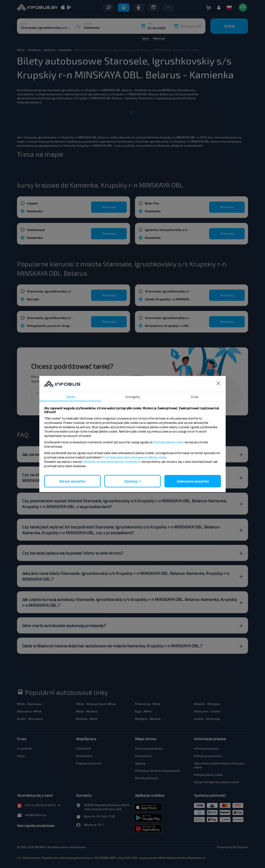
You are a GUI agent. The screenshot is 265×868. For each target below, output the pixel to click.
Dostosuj (131, 481)
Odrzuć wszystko (72, 481)
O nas (195, 397)
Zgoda (70, 396)
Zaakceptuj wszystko (193, 481)
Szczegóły (133, 397)
